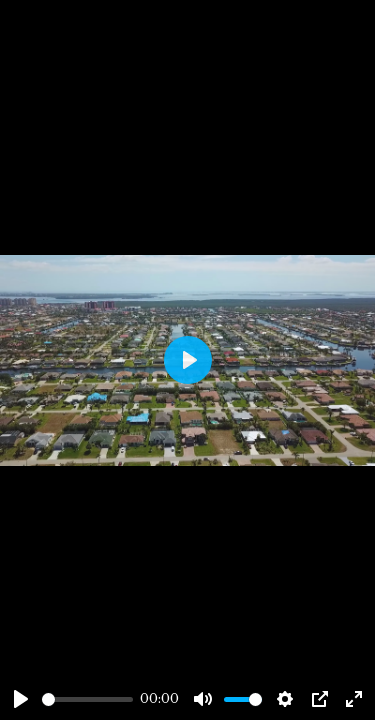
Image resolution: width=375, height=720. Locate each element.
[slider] (87, 699)
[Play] (21, 699)
